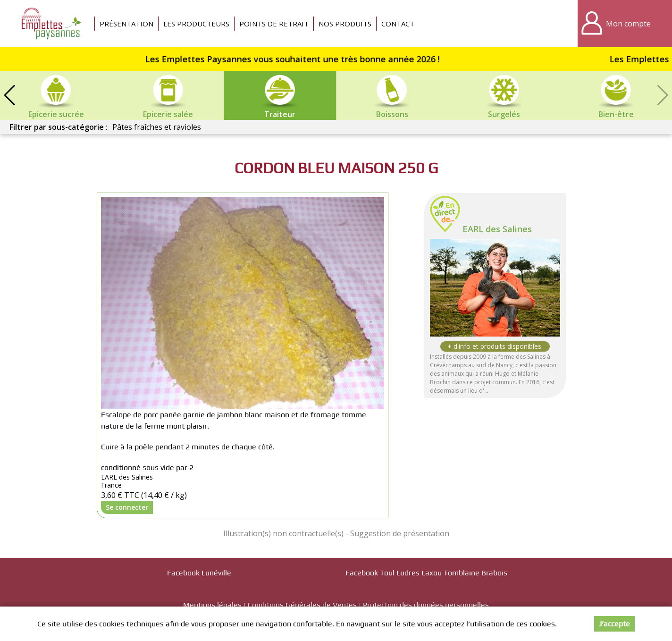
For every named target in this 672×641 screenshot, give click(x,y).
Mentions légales (212, 605)
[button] (9, 95)
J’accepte (614, 624)
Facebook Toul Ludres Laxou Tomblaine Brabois (426, 573)
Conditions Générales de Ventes (302, 605)
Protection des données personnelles (426, 605)
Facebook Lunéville (199, 573)
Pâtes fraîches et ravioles (157, 127)
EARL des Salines (497, 229)
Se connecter (127, 507)
